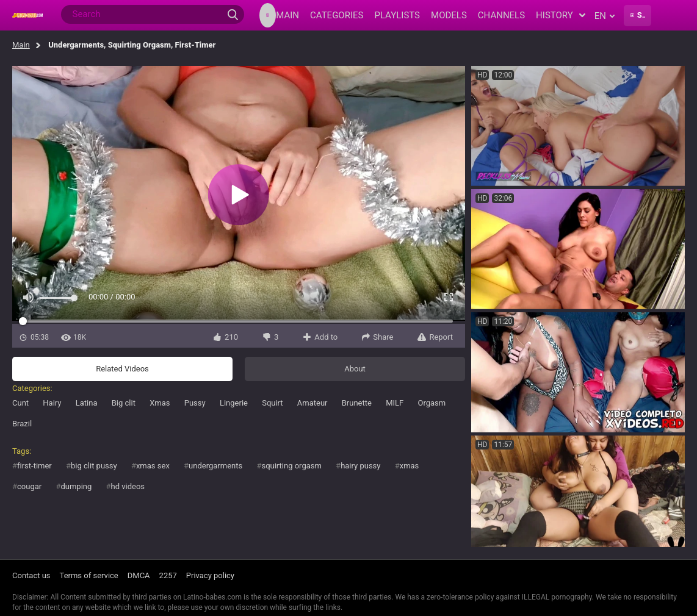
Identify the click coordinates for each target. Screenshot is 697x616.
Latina (87, 403)
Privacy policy (210, 575)
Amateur (312, 403)
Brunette (357, 403)
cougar (29, 486)
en (605, 16)
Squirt (272, 403)
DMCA (139, 575)
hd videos (128, 486)
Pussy (195, 403)
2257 (168, 575)
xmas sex (153, 466)
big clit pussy (94, 466)
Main (21, 45)
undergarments (215, 466)
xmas (410, 466)
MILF (395, 403)
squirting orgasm (291, 466)
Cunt (20, 403)
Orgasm (432, 403)
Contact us (31, 575)
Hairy (52, 403)
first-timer (34, 466)
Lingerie (234, 403)
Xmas (160, 403)
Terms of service (89, 575)
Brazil (22, 424)
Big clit (124, 403)
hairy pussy (360, 466)
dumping (76, 486)
